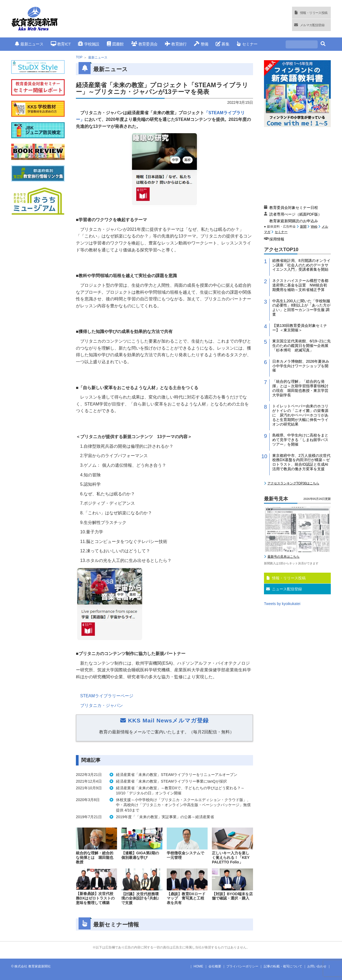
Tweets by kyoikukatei (282, 604)
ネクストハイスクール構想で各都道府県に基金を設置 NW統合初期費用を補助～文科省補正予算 (300, 285)
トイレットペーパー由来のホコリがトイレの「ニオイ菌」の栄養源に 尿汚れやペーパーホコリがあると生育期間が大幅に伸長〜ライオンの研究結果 (300, 415)
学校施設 (89, 44)
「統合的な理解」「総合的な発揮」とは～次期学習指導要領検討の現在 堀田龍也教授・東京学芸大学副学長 (300, 388)
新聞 (303, 227)
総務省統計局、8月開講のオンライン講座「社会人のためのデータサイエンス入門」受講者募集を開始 (301, 265)
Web (314, 227)
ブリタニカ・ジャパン (102, 705)
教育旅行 (176, 44)
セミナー (247, 44)
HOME (199, 966)
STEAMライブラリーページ (107, 696)
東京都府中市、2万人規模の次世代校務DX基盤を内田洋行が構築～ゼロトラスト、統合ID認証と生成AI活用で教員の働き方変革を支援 (301, 462)
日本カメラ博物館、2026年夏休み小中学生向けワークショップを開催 (301, 366)
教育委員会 (144, 44)
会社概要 (215, 966)
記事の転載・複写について (283, 966)
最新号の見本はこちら (283, 557)
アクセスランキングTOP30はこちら (293, 483)
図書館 (115, 44)
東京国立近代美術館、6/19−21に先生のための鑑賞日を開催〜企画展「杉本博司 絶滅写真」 (302, 346)
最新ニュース (29, 44)
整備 (201, 44)
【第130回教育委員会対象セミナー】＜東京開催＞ (300, 328)
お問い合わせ (317, 966)
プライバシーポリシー (242, 966)
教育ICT (61, 44)
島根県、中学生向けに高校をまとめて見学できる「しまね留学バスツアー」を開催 (300, 440)
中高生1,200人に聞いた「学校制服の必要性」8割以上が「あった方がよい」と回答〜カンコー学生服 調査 (301, 308)
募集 (222, 44)
